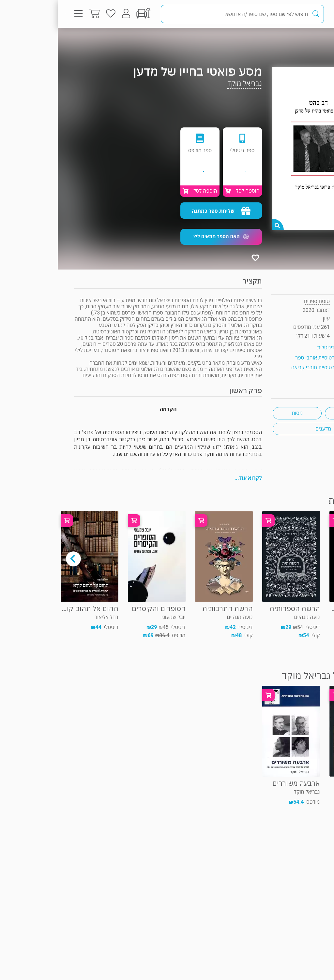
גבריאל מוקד (187, 84)
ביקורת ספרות (291, 413)
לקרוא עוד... (190, 478)
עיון (304, 41)
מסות (239, 413)
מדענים (266, 429)
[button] (163, 237)
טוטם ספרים (259, 301)
